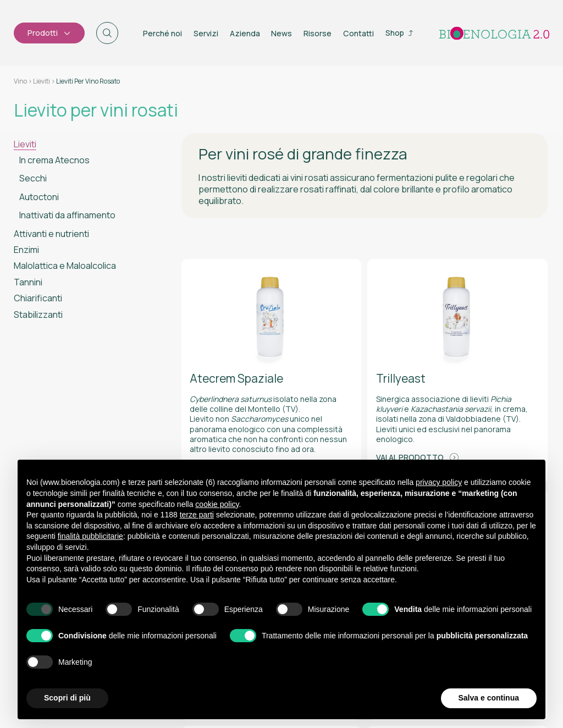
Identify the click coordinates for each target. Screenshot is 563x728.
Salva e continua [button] (489, 698)
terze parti (197, 515)
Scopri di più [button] (67, 698)
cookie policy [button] (217, 504)
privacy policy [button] (439, 482)
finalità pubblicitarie (90, 536)
